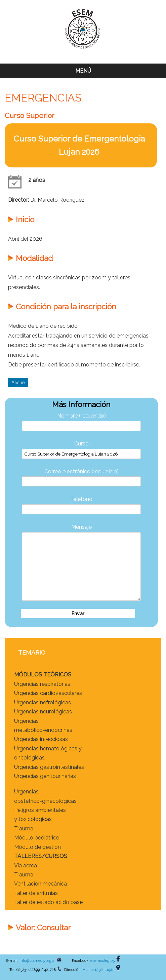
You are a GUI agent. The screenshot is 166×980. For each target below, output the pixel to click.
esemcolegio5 (102, 961)
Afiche (18, 383)
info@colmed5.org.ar (38, 961)
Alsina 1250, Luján (99, 970)
